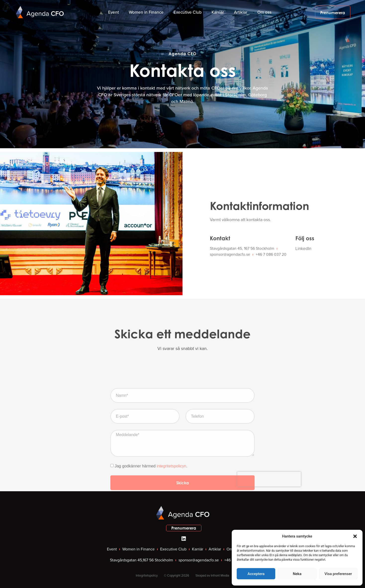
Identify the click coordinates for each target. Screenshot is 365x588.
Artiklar (241, 12)
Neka (297, 574)
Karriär (218, 12)
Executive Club (188, 12)
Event (114, 12)
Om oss (264, 12)
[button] (355, 536)
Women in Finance (146, 12)
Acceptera (256, 574)
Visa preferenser (338, 574)
